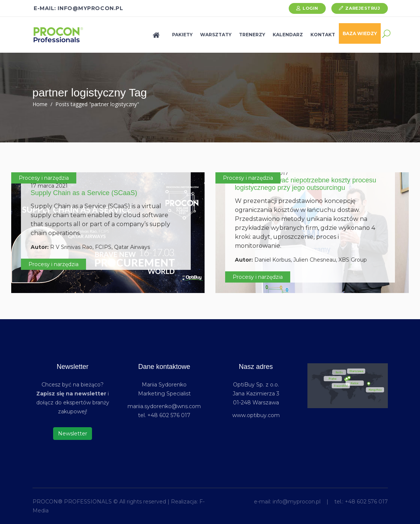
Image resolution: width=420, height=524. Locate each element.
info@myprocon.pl (297, 502)
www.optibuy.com (256, 415)
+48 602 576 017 (366, 502)
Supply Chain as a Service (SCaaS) (84, 193)
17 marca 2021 (49, 186)
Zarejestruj (363, 8)
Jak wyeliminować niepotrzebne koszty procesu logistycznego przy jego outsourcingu (306, 184)
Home (40, 104)
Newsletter (73, 434)
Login (310, 8)
